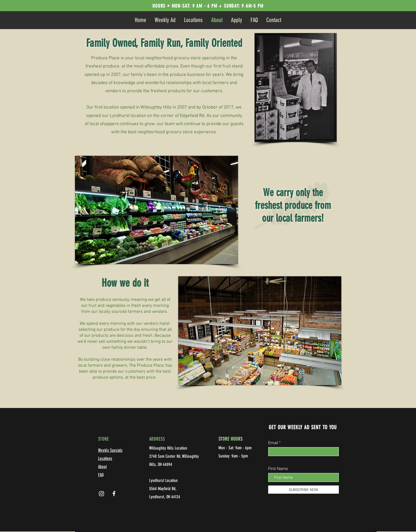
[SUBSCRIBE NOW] (304, 490)
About (102, 467)
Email (273, 443)
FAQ (101, 475)
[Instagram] (101, 494)
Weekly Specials (110, 450)
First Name (278, 468)
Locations (105, 458)
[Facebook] (114, 494)
